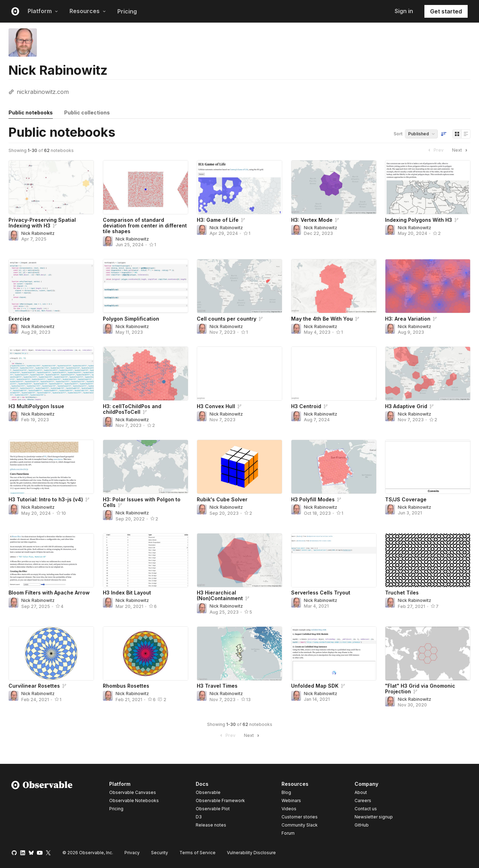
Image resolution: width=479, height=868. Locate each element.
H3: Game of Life (218, 220)
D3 (199, 817)
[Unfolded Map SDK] (334, 653)
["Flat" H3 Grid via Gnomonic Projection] (428, 653)
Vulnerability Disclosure (251, 853)
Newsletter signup (374, 817)
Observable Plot (213, 809)
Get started (446, 11)
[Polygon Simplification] (146, 286)
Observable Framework (220, 801)
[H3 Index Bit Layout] (146, 560)
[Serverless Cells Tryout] (334, 560)
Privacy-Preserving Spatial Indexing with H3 (42, 223)
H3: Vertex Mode (312, 220)
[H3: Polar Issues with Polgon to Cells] (146, 467)
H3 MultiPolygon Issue (36, 406)
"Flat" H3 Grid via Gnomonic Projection (420, 689)
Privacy (132, 853)
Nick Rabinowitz (38, 233)
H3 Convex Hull (216, 406)
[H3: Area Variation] (428, 286)
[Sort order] (444, 134)
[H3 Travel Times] (239, 653)
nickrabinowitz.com (43, 92)
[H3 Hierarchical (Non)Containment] (239, 560)
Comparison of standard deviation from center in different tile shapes (145, 226)
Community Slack (300, 825)
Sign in (404, 11)
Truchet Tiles (402, 593)
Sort (398, 134)
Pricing (127, 11)
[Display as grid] (457, 134)
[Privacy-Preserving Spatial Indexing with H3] (51, 187)
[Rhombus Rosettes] (146, 653)
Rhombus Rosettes (126, 686)
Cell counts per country (227, 319)
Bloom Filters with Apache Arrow (49, 593)
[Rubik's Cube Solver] (239, 467)
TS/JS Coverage (406, 499)
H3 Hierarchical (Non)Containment (220, 595)
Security (160, 853)
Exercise (19, 319)
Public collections (87, 112)
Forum (288, 833)
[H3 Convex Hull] (239, 374)
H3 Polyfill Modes (313, 499)
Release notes (211, 825)
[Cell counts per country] (239, 286)
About (361, 792)
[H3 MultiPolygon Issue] (51, 374)
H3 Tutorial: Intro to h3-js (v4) (46, 499)
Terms (197, 853)
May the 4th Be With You (322, 319)
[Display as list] (466, 134)
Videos (289, 809)
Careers (363, 801)
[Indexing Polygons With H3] (428, 187)
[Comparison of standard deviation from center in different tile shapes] (146, 187)
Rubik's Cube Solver (222, 499)
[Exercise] (51, 286)
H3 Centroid (306, 406)
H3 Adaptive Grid (406, 406)
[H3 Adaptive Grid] (428, 374)
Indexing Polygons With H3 (419, 220)
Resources (88, 11)
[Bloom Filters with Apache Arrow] (51, 560)
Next (461, 150)
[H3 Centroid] (334, 374)
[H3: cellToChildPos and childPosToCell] (146, 374)
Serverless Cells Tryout (321, 593)
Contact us (366, 809)
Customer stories (300, 817)
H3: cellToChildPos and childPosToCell (132, 409)
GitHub (362, 825)
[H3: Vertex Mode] (334, 187)
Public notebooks (31, 112)
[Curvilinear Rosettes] (51, 653)
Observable (208, 792)
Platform (43, 11)
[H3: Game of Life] (239, 187)
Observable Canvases (133, 792)
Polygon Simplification (131, 319)
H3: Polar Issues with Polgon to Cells (142, 502)
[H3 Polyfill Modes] (334, 467)
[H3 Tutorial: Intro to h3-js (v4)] (51, 467)
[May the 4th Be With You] (334, 286)
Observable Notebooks (134, 801)
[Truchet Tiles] (428, 560)
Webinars (291, 801)
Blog (286, 792)
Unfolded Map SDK (315, 686)
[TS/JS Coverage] (428, 467)
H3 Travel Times (217, 686)
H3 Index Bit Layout (127, 593)
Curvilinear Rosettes (34, 686)
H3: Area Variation (408, 319)
